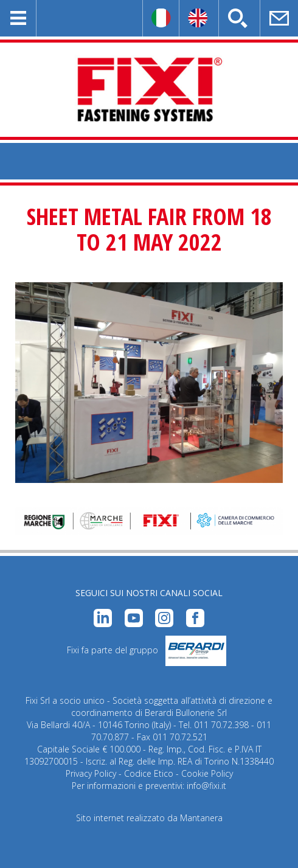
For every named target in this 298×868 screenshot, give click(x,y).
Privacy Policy (91, 773)
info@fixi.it (206, 786)
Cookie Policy (207, 773)
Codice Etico (149, 773)
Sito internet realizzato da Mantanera (149, 818)
